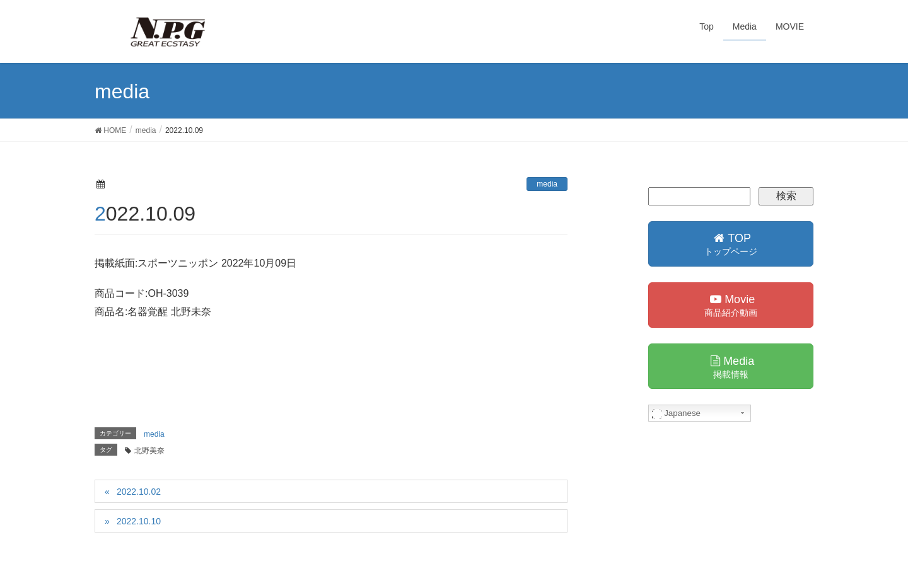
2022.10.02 (139, 492)
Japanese (677, 413)
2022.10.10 (139, 521)
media (547, 184)
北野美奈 (149, 451)
